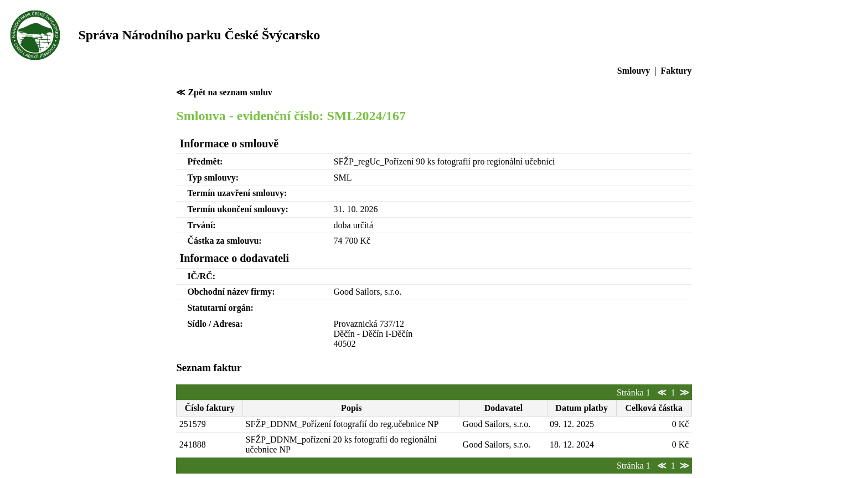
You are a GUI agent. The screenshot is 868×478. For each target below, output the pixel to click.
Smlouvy (634, 71)
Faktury (676, 71)
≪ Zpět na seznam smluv (224, 92)
